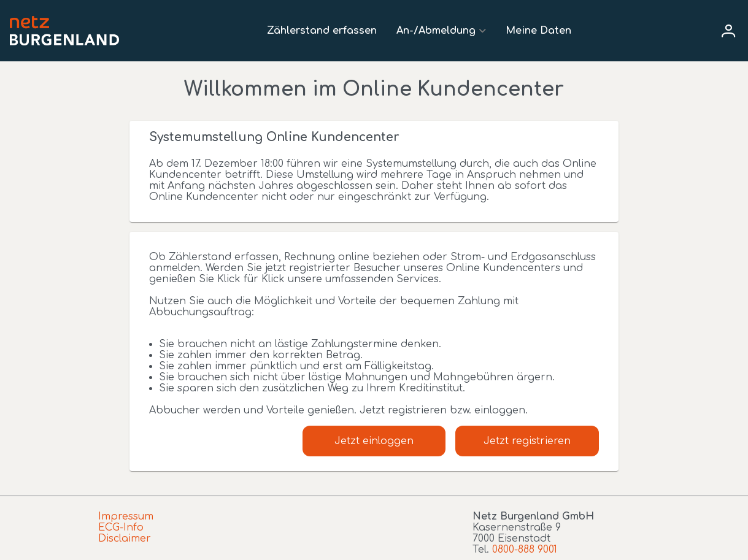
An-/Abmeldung (436, 31)
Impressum (126, 516)
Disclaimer (125, 539)
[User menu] (728, 31)
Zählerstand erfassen (322, 31)
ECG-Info (121, 527)
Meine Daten (538, 31)
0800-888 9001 (525, 550)
